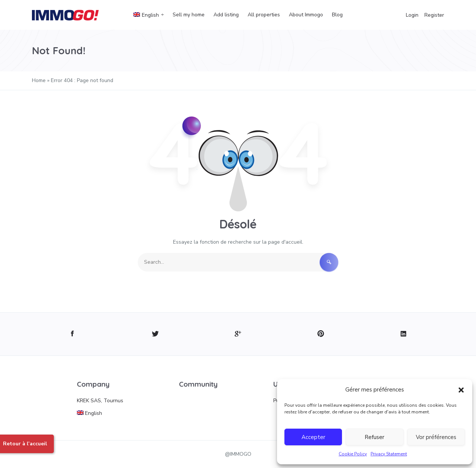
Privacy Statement (389, 454)
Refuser (374, 437)
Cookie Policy (353, 454)
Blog (337, 15)
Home (39, 80)
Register (434, 15)
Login (412, 15)
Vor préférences (436, 437)
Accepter (313, 437)
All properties (264, 15)
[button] (461, 390)
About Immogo (306, 15)
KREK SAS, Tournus (100, 401)
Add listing (226, 15)
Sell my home (189, 15)
